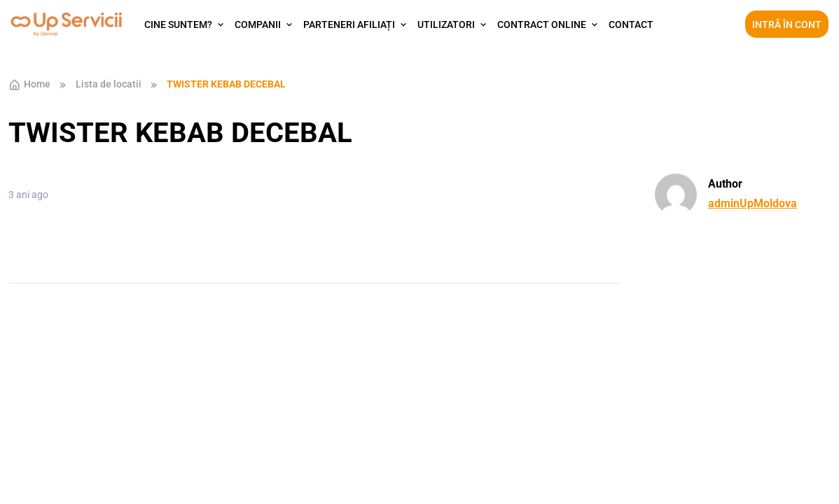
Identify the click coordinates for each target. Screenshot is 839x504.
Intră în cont (787, 24)
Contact (631, 24)
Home (29, 85)
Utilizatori (446, 24)
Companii (258, 24)
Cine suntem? (178, 24)
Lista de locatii (109, 84)
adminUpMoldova (753, 203)
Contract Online (542, 24)
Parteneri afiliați (349, 24)
